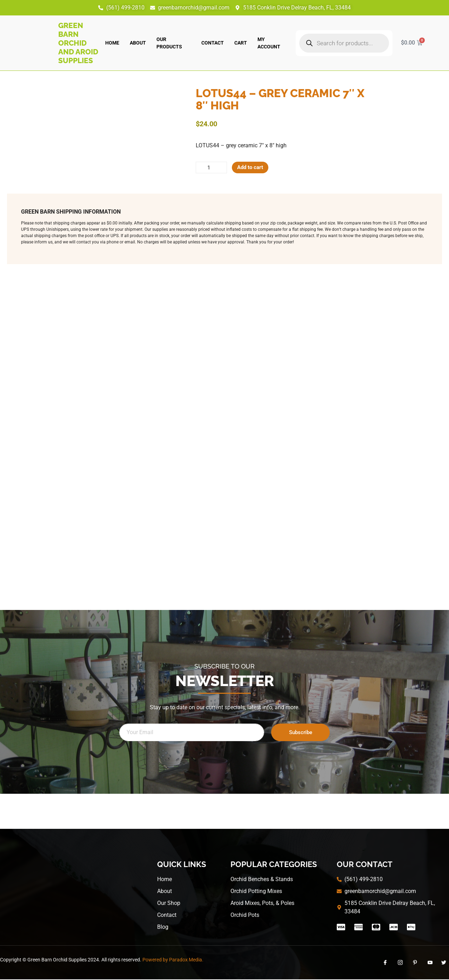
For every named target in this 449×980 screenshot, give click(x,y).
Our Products (169, 43)
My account (269, 43)
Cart (241, 43)
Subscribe (301, 733)
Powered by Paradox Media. (173, 961)
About (138, 43)
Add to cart (254, 168)
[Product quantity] (213, 168)
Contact (213, 43)
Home (112, 43)
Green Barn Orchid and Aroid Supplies (78, 43)
